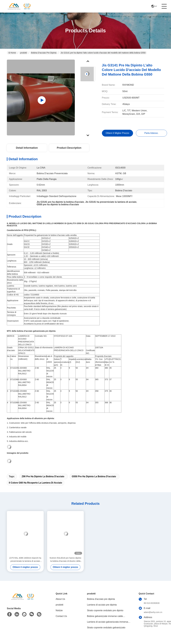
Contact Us (61, 616)
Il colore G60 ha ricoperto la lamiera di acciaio (35, 483)
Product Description (69, 148)
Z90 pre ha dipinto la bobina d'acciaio (43, 476)
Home (12, 53)
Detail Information (27, 148)
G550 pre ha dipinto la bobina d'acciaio (94, 476)
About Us (60, 599)
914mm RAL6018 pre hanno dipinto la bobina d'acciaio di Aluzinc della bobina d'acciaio (65, 560)
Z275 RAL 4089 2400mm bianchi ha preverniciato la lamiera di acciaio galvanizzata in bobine (25, 560)
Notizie (59, 610)
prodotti (23, 53)
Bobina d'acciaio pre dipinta (44, 53)
